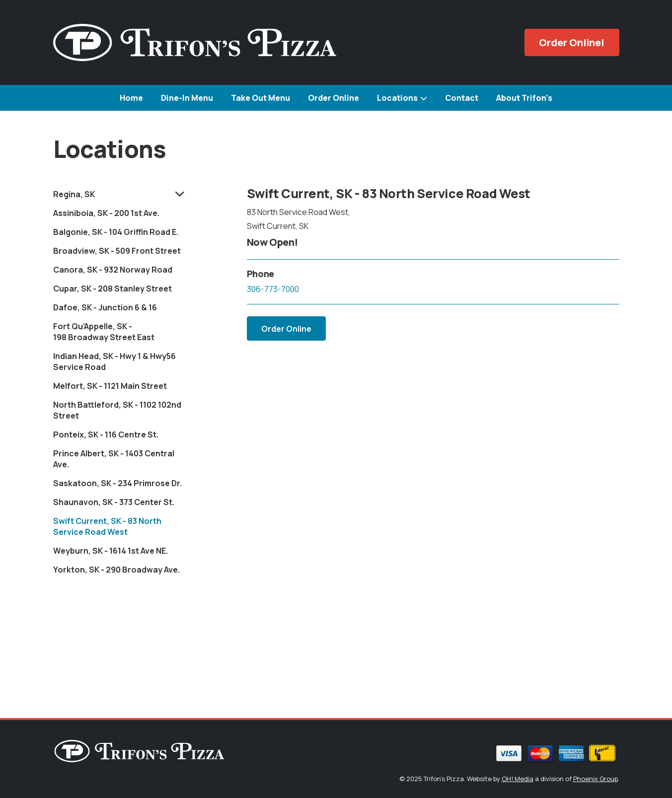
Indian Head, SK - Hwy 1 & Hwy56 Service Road (114, 362)
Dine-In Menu (187, 98)
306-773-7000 (273, 289)
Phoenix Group (596, 779)
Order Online (334, 98)
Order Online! (572, 42)
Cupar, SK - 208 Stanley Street (112, 289)
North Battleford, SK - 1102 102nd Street (117, 410)
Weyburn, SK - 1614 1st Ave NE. (111, 551)
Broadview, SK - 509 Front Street (117, 251)
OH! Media (518, 779)
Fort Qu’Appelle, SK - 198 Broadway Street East (104, 332)
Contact (462, 98)
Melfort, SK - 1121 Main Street (110, 386)
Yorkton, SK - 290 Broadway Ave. (116, 570)
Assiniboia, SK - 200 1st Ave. (106, 213)
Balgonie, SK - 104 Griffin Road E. (116, 232)
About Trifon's (524, 98)
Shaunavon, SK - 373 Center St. (114, 502)
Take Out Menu (261, 98)
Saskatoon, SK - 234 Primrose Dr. (117, 483)
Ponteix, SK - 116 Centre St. (106, 435)
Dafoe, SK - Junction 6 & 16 (105, 307)
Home (131, 98)
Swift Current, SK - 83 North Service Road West (107, 526)
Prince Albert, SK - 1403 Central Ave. (114, 459)
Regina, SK (74, 194)
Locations (397, 98)
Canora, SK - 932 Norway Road (113, 270)
